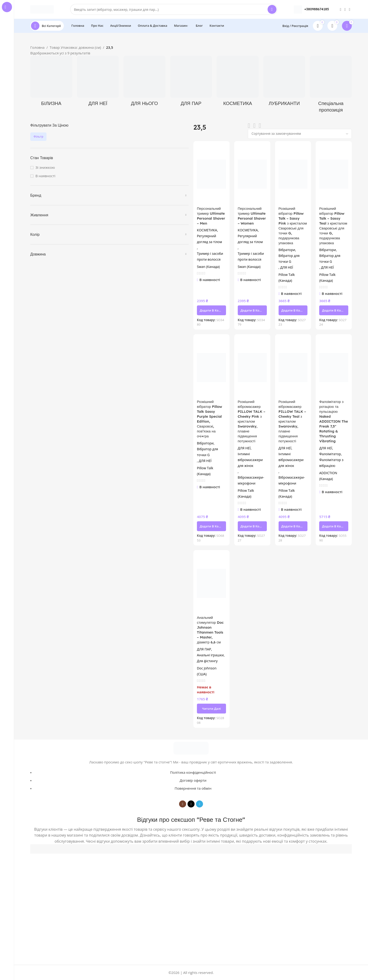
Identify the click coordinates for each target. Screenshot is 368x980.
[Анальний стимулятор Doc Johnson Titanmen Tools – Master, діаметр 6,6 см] (211, 583)
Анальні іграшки (210, 655)
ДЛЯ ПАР (204, 649)
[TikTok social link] (345, 9)
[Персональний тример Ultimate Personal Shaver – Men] (211, 174)
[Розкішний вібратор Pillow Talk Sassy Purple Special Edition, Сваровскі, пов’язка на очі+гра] (211, 367)
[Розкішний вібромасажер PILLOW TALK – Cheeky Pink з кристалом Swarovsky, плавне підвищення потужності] (252, 367)
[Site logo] (42, 9)
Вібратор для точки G (289, 259)
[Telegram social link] (350, 9)
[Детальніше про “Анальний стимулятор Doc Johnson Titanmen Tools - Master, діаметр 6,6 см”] (211, 709)
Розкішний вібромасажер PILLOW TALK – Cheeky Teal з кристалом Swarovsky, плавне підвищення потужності (292, 421)
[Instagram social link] (341, 9)
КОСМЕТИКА (207, 230)
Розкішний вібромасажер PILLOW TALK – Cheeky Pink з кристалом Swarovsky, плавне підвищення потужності (252, 421)
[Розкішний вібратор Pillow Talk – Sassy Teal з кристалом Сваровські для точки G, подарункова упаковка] (334, 174)
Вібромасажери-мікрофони (251, 480)
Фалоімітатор (330, 454)
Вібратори (287, 250)
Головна (37, 47)
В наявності (45, 176)
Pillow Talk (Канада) (287, 278)
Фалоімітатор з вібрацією (331, 463)
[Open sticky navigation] (47, 26)
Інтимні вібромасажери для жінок (250, 460)
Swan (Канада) (208, 267)
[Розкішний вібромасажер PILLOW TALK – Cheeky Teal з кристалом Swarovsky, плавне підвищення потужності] (293, 367)
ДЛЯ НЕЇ (287, 267)
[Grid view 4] (260, 126)
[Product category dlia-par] (191, 82)
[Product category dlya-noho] (144, 82)
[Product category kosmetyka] (238, 82)
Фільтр (38, 137)
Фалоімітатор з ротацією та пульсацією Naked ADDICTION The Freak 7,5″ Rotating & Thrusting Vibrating (333, 421)
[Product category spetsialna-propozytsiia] (331, 86)
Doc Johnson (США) (207, 671)
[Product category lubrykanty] (284, 82)
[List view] (249, 126)
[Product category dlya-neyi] (98, 82)
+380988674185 (317, 9)
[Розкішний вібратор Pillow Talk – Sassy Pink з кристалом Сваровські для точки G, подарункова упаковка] (293, 174)
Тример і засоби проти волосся (210, 256)
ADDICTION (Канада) (328, 476)
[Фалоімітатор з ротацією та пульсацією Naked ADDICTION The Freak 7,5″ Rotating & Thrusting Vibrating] (334, 367)
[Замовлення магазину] (300, 134)
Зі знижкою (45, 167)
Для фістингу (207, 661)
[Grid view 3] (254, 126)
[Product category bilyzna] (51, 82)
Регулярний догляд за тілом (209, 239)
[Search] (174, 9)
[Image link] (191, 748)
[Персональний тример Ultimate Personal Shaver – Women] (252, 174)
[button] (211, 310)
